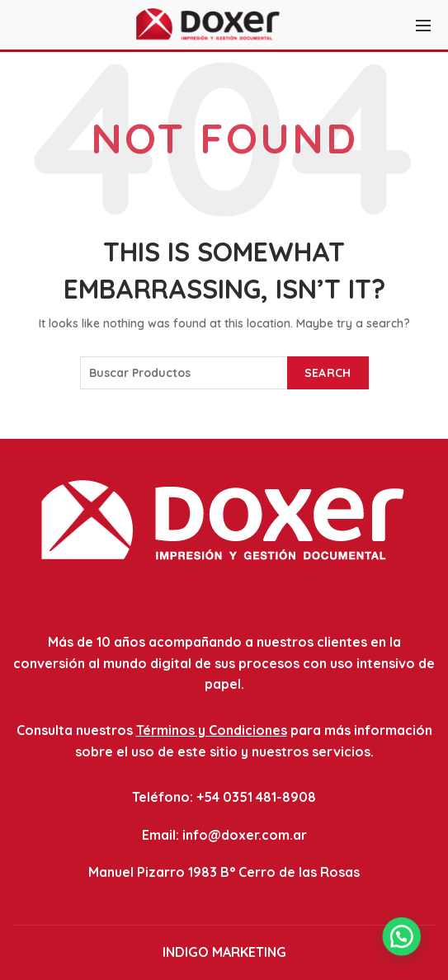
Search (328, 373)
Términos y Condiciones (212, 730)
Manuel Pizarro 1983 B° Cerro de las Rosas (224, 872)
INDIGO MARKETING (224, 952)
